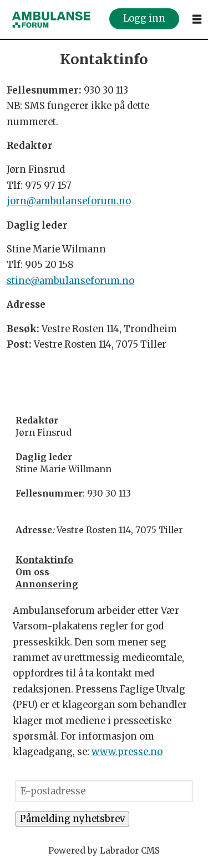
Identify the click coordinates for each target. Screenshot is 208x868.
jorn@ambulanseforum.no (69, 201)
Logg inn (144, 19)
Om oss (32, 572)
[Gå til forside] (52, 19)
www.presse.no (127, 752)
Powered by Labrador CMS (104, 851)
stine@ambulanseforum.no (70, 281)
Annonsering (47, 584)
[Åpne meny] (197, 19)
